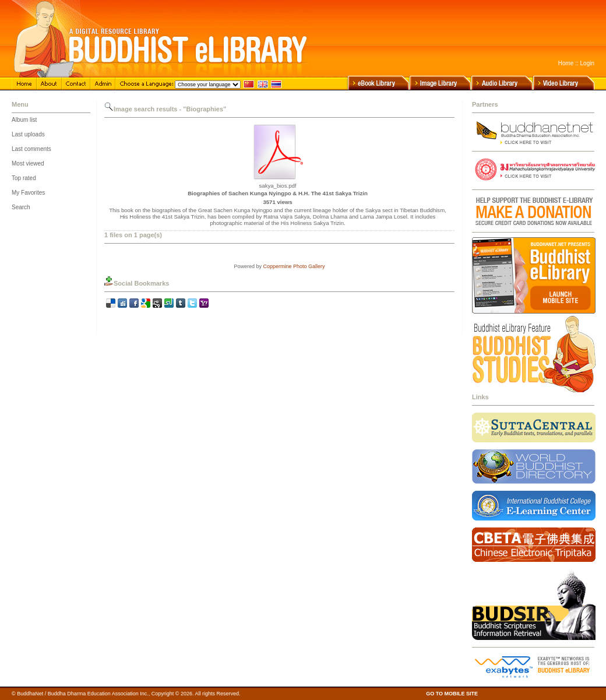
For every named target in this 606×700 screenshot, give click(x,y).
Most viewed (28, 163)
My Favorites (28, 193)
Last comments (31, 149)
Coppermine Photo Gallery (294, 266)
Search (21, 207)
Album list (24, 120)
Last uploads (28, 134)
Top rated (24, 178)
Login (587, 63)
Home (566, 63)
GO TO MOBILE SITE (452, 694)
